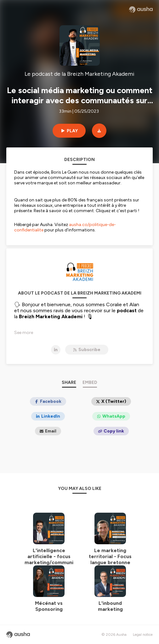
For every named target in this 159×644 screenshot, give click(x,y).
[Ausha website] (141, 9)
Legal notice (143, 635)
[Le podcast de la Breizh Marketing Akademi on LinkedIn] (56, 350)
